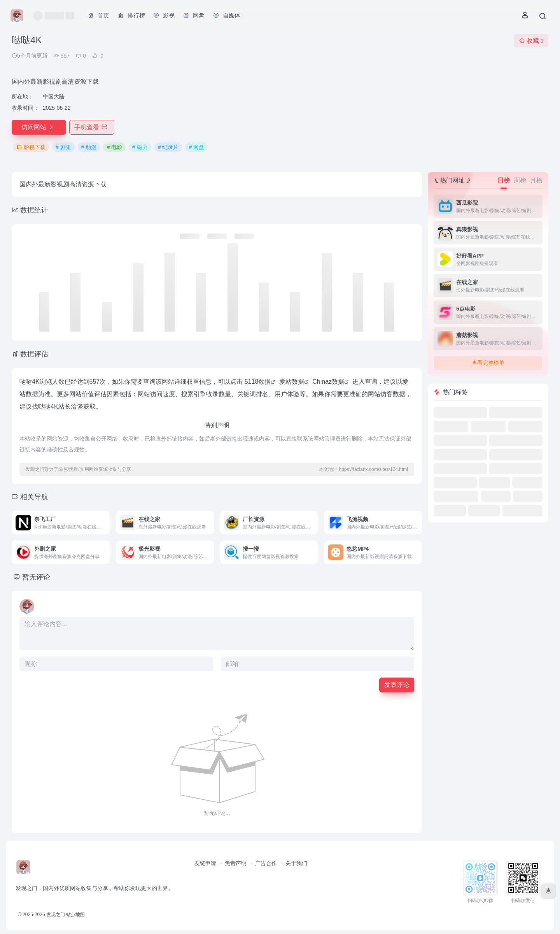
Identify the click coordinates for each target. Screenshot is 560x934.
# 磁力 (140, 147)
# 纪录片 (168, 147)
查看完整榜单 (488, 363)
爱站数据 (292, 382)
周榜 (520, 180)
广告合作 (266, 863)
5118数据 (258, 382)
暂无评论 (36, 577)
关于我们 (296, 863)
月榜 (536, 180)
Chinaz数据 (328, 382)
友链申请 (205, 863)
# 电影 (114, 147)
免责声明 (236, 863)
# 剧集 (63, 147)
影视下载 (31, 147)
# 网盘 (196, 147)
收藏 (531, 41)
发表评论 (397, 685)
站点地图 (75, 915)
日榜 (504, 180)
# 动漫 (89, 147)
